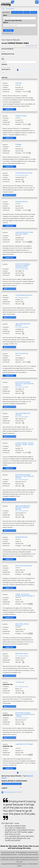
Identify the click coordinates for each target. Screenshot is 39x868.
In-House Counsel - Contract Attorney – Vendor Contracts (24, 444)
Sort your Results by (7, 49)
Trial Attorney (20, 682)
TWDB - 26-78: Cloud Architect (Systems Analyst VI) (25, 595)
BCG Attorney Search (22, 175)
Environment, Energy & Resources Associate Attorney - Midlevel (25, 714)
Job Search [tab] (6, 12)
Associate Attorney (21, 202)
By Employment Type (8, 54)
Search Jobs (8, 30)
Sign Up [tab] (27, 12)
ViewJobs (4, 64)
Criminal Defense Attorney (24, 173)
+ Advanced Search (7, 33)
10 (34, 70)
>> (36, 70)
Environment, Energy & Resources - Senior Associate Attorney (25, 384)
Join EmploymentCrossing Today (12, 784)
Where (6, 23)
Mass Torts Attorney (22, 353)
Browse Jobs (10, 9)
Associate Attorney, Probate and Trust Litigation (24, 233)
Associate (18, 83)
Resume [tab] (34, 12)
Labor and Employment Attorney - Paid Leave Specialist (23, 507)
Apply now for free (10, 195)
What (5, 15)
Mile (3, 59)
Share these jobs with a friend (13, 792)
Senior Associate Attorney (24, 566)
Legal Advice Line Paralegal (24, 744)
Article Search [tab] (17, 12)
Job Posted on (6, 69)
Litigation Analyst (21, 116)
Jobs (3, 9)
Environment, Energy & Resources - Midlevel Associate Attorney (23, 266)
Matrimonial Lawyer (22, 654)
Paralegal (18, 144)
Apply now (9, 109)
